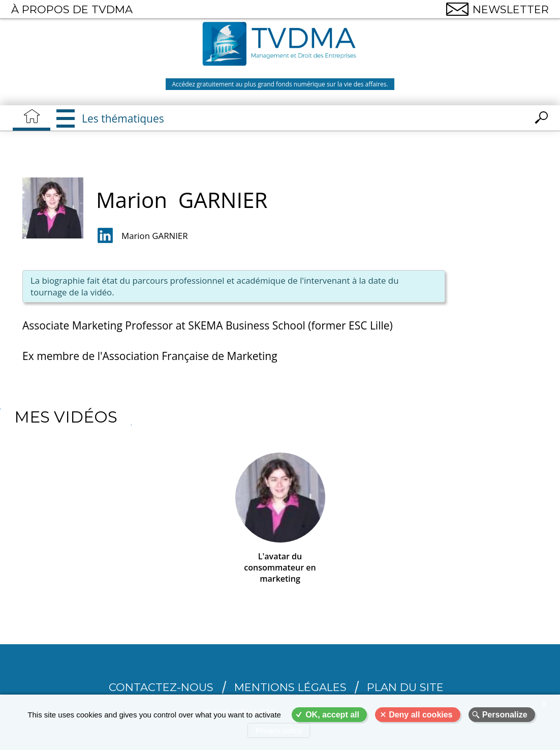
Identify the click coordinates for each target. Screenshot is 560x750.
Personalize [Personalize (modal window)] (505, 715)
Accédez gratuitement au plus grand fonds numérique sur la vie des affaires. (280, 84)
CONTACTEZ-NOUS (161, 687)
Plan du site (405, 687)
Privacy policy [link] (279, 730)
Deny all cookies (421, 715)
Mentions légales (290, 687)
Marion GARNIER (154, 236)
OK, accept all (332, 715)
